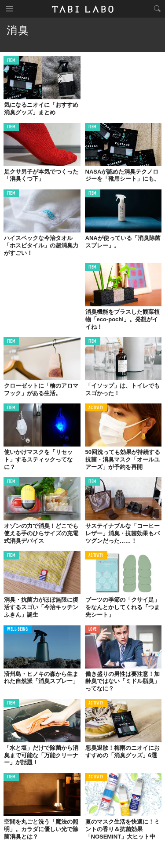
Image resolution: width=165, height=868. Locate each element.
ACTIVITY (96, 408)
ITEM (11, 61)
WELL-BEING (18, 630)
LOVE (93, 630)
